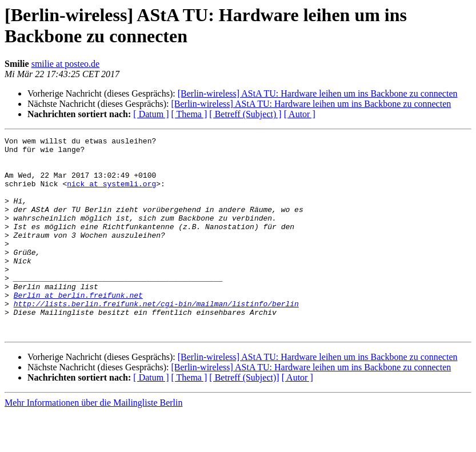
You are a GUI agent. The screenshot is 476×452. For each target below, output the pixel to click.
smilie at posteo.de (66, 64)
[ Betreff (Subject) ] (245, 114)
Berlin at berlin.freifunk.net (78, 327)
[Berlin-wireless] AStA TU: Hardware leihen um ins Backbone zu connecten (318, 93)
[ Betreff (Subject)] (244, 417)
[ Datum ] (151, 114)
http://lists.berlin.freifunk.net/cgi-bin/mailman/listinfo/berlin (156, 338)
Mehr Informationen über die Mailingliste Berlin (93, 442)
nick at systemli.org (111, 194)
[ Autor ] (300, 114)
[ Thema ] (189, 114)
